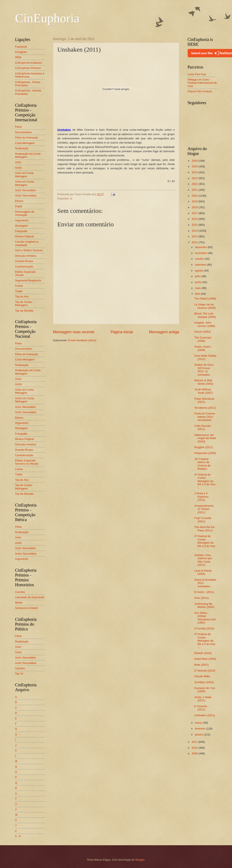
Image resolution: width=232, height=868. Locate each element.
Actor (18, 162)
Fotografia (21, 231)
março (199, 723)
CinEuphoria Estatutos (29, 63)
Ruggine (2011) (204, 447)
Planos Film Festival (200, 91)
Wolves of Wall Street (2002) (204, 382)
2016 (195, 219)
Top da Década (24, 311)
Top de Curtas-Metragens (24, 304)
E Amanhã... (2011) (202, 708)
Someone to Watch (27, 608)
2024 (195, 172)
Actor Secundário (26, 190)
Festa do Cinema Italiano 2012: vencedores (205, 417)
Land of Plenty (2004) (203, 572)
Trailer (19, 291)
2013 (195, 236)
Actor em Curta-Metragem (25, 175)
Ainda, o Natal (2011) (203, 699)
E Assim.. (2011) (204, 592)
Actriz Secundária (26, 196)
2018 (195, 207)
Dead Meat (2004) (205, 659)
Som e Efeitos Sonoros (29, 250)
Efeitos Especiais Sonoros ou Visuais (27, 462)
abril (198, 294)
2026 (195, 161)
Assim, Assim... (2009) (203, 348)
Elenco (19, 201)
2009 (195, 753)
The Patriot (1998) (205, 299)
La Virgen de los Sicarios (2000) (205, 306)
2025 (195, 166)
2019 (195, 201)
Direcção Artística (26, 256)
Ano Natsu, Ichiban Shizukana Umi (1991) (205, 618)
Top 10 (19, 674)
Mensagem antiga (164, 332)
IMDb (18, 57)
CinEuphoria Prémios (28, 68)
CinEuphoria (47, 18)
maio (198, 288)
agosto (199, 271)
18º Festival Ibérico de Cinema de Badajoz (202, 464)
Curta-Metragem (25, 143)
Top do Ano (22, 296)
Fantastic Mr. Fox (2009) (205, 690)
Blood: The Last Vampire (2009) (205, 315)
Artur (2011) (202, 598)
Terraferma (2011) (205, 408)
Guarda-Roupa (24, 261)
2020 (195, 196)
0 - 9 (18, 836)
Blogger (140, 860)
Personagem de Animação (25, 213)
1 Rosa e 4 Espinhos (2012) (202, 497)
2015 (195, 225)
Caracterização (24, 267)
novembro (201, 253)
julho (198, 276)
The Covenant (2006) (203, 339)
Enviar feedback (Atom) (82, 340)
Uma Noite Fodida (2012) (205, 357)
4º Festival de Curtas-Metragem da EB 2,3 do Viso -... (205, 481)
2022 (195, 184)
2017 (195, 213)
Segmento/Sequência (28, 280)
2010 (195, 748)
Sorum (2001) (203, 332)
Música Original (25, 236)
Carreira (20, 592)
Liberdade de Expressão (30, 597)
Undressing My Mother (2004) (204, 605)
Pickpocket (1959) (205, 453)
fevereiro (201, 729)
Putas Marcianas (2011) (204, 400)
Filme (18, 127)
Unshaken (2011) (205, 715)
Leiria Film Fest (197, 74)
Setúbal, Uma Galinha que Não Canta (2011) (203, 560)
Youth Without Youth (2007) (204, 391)
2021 (195, 190)
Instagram (21, 52)
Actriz (19, 168)
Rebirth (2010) (203, 653)
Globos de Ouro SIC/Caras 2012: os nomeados (204, 370)
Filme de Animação (27, 138)
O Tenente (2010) (205, 671)
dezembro (201, 247)
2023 (195, 178)
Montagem (22, 226)
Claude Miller (202, 676)
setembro (201, 265)
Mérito (19, 603)
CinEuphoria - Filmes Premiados (28, 84)
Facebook (21, 47)
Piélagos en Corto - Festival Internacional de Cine (202, 83)
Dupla (19, 206)
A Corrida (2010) (204, 628)
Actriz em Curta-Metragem (25, 183)
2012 (195, 242)
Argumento (22, 220)
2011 (195, 742)
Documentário (24, 132)
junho (199, 282)
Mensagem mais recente (74, 332)
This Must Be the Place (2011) (205, 529)
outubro (200, 259)
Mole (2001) (202, 665)
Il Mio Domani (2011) (203, 427)
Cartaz (19, 286)
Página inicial (122, 332)
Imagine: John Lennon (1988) (205, 324)
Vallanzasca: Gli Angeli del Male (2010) (205, 438)
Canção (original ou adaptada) (27, 243)
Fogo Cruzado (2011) (203, 520)
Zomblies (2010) (204, 682)
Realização (22, 148)
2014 (195, 231)
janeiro (199, 734)
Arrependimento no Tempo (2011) (204, 509)
